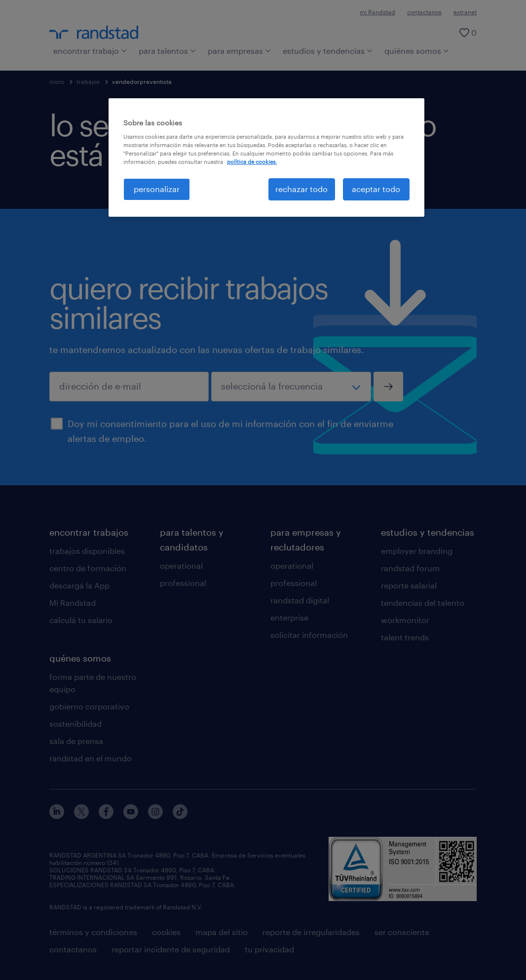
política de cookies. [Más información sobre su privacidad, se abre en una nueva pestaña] (252, 162)
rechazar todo (301, 189)
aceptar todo (376, 189)
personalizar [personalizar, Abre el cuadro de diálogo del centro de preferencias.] (157, 189)
